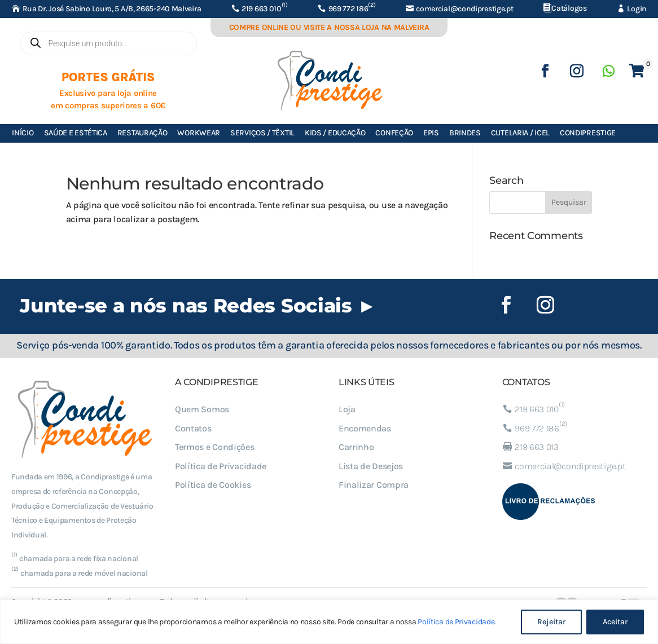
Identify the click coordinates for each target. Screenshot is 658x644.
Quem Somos (202, 409)
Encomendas (365, 428)
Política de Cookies (213, 485)
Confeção (394, 133)
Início (23, 133)
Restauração (142, 133)
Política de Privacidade (456, 622)
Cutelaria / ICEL (520, 133)
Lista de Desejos (371, 466)
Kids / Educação (335, 133)
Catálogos (569, 8)
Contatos (193, 428)
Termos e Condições (215, 447)
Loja (347, 409)
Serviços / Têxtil (262, 133)
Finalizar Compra (374, 485)
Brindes (465, 133)
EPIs (431, 133)
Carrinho (356, 447)
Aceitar (615, 622)
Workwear (199, 133)
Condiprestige (588, 133)
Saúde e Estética (76, 133)
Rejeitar (551, 622)
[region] (329, 622)
